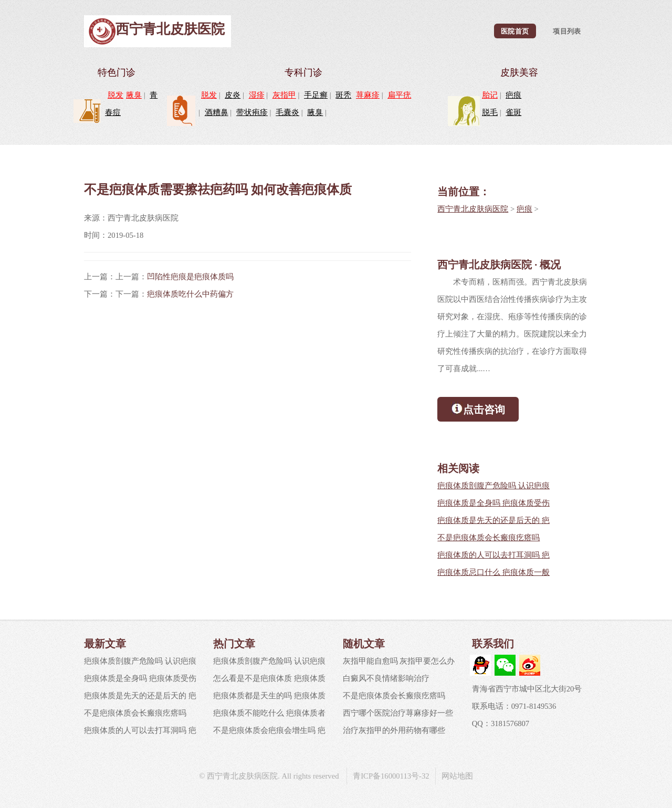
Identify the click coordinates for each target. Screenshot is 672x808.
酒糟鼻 (217, 112)
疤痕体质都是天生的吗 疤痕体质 (269, 696)
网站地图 (457, 776)
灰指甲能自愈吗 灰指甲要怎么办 (399, 661)
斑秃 (343, 95)
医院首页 (515, 31)
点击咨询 (478, 408)
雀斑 (513, 112)
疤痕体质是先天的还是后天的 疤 (493, 520)
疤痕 (513, 95)
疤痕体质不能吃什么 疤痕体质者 (269, 713)
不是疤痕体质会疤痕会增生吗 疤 (269, 730)
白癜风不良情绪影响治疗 (386, 678)
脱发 (115, 95)
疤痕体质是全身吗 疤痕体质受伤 (493, 503)
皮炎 (233, 95)
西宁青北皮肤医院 (170, 29)
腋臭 (134, 95)
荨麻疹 (368, 95)
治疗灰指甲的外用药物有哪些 (394, 730)
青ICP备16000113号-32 (391, 776)
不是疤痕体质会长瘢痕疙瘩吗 (489, 538)
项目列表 (567, 31)
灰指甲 (284, 95)
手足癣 (316, 95)
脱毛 (490, 112)
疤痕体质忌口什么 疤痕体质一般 (493, 572)
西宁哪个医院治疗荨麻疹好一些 (398, 713)
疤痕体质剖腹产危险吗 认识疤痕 (493, 486)
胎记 (490, 95)
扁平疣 (399, 95)
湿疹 (257, 95)
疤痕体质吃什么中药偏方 (190, 294)
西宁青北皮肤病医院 (473, 209)
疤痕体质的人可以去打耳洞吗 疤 (493, 555)
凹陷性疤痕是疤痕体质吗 (190, 277)
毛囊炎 (287, 112)
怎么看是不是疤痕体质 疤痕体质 (269, 678)
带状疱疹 (252, 112)
